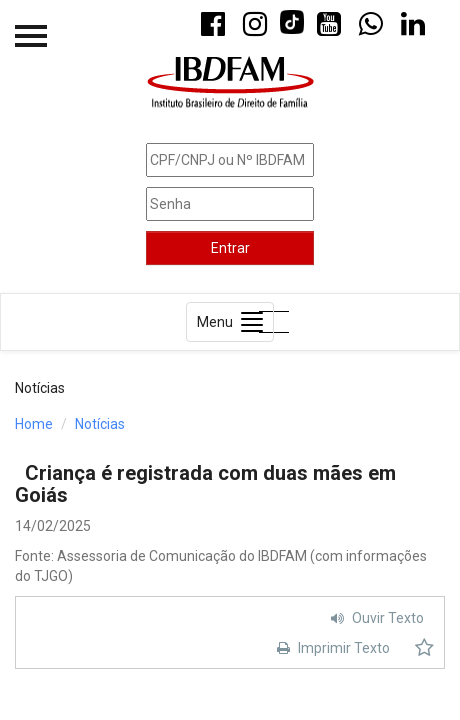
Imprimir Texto (331, 648)
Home (34, 424)
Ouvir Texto (375, 618)
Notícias (100, 424)
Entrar (230, 248)
